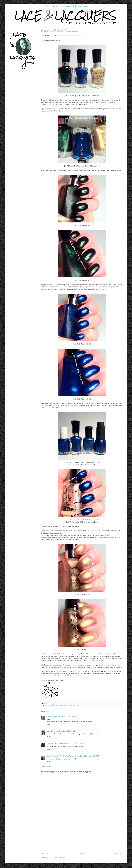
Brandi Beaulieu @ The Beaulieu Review (60, 756)
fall (64, 706)
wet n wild (76, 706)
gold (67, 706)
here (61, 104)
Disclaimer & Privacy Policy (75, 6)
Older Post (119, 854)
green (71, 706)
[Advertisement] (82, 838)
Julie (48, 716)
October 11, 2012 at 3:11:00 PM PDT (75, 744)
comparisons (59, 706)
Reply (49, 724)
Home (46, 6)
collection (52, 706)
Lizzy (48, 731)
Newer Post (45, 854)
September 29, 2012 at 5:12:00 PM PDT (64, 731)
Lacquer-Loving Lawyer (55, 744)
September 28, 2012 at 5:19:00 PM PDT (63, 716)
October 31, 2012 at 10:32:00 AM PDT (87, 756)
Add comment (46, 767)
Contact (56, 6)
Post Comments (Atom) (57, 857)
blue (48, 706)
